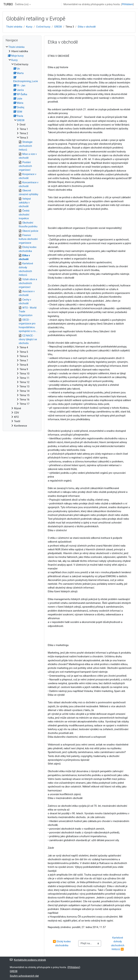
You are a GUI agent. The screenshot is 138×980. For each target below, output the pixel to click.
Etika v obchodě (87, 27)
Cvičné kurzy (43, 27)
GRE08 (58, 27)
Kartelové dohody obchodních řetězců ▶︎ (118, 943)
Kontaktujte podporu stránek (28, 960)
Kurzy (29, 27)
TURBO (8, 4)
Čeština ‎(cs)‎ (22, 4)
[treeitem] (22, 236)
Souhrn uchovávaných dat (24, 976)
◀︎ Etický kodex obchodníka (62, 943)
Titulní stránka (14, 27)
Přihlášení (127, 4)
